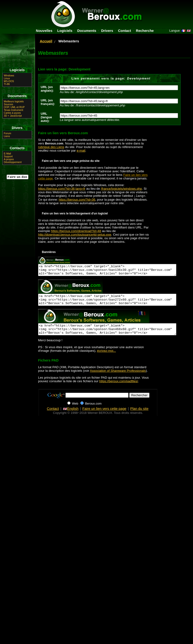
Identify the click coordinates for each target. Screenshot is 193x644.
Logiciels (65, 31)
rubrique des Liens (51, 147)
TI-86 (7, 84)
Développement (13, 162)
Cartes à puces (12, 113)
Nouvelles (44, 31)
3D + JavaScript (13, 116)
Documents (87, 31)
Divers (17, 128)
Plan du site (139, 416)
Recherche (145, 31)
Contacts (17, 148)
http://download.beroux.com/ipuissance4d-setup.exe (75, 235)
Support (8, 156)
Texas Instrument (13, 110)
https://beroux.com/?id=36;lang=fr (62, 189)
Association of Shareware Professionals (118, 378)
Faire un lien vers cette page (104, 416)
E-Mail (7, 154)
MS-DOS (9, 81)
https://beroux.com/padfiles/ (119, 388)
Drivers (107, 31)
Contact (125, 31)
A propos (9, 159)
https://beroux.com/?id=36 (77, 200)
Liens (7, 136)
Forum (7, 133)
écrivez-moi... (106, 358)
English (71, 416)
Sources (8, 104)
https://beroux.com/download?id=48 (76, 231)
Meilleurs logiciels (14, 101)
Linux (7, 78)
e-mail (81, 151)
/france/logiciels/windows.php (121, 189)
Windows (9, 75)
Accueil (46, 41)
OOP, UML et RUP (14, 107)
